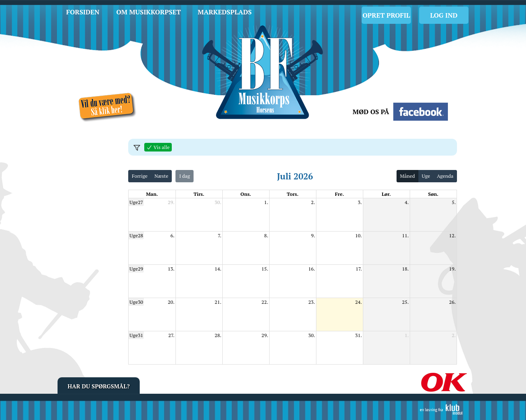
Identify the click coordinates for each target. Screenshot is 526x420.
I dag (185, 176)
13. (171, 269)
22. (265, 302)
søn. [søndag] (433, 194)
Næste (161, 176)
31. (358, 335)
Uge (426, 176)
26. (452, 302)
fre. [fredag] (339, 194)
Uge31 (136, 335)
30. (218, 202)
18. (405, 269)
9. (313, 235)
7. (220, 235)
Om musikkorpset (149, 12)
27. (172, 335)
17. (359, 269)
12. (452, 235)
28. (218, 335)
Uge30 (136, 302)
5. (454, 202)
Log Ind (444, 15)
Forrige (140, 176)
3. (360, 202)
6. (173, 235)
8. (266, 235)
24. (358, 302)
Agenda (445, 176)
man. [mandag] (152, 194)
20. (171, 302)
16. (311, 269)
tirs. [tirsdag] (199, 194)
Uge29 (136, 269)
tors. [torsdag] (293, 194)
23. (311, 302)
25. (405, 302)
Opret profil (386, 15)
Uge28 (136, 235)
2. (313, 202)
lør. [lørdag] (386, 194)
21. (218, 302)
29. (171, 202)
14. (218, 269)
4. (407, 202)
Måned (407, 176)
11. (405, 235)
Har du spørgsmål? (99, 386)
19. (452, 269)
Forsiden (83, 12)
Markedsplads (225, 12)
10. (358, 235)
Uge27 (136, 202)
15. (265, 269)
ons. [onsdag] (246, 194)
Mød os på (371, 112)
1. (266, 202)
